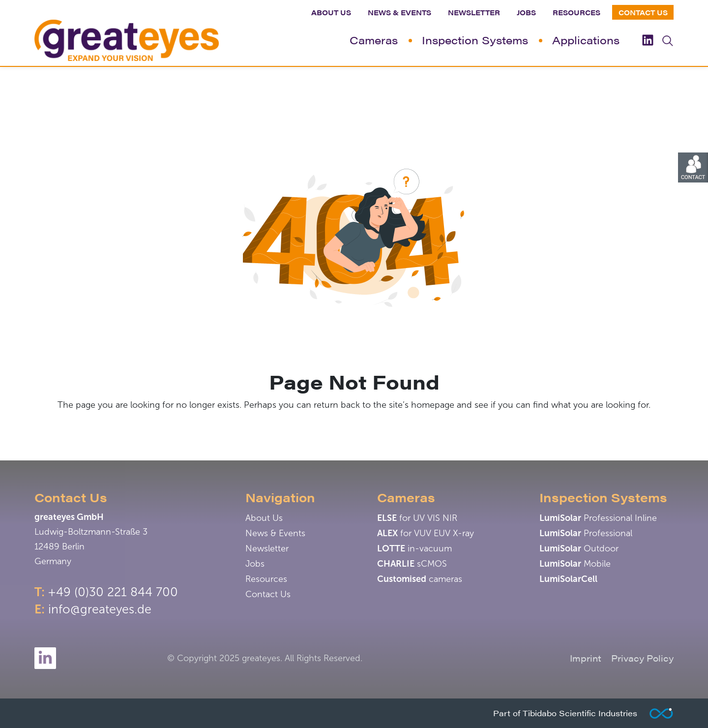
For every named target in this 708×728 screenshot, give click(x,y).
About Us (331, 12)
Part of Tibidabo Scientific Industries (565, 713)
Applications (586, 40)
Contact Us (643, 12)
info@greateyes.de (100, 609)
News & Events (399, 12)
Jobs (526, 12)
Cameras (374, 40)
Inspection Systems (475, 40)
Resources (576, 12)
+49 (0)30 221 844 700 (113, 592)
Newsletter (474, 12)
